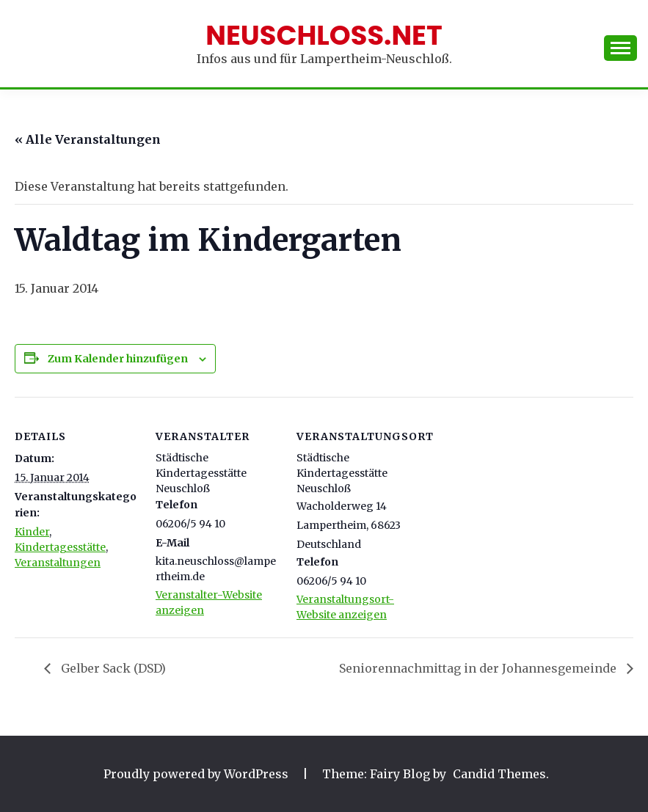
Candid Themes (499, 774)
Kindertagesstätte (60, 547)
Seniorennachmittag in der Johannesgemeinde (479, 668)
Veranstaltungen (58, 563)
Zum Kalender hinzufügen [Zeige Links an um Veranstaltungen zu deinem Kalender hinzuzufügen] (118, 359)
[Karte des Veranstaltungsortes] (515, 498)
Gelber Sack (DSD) (112, 668)
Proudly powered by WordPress (197, 774)
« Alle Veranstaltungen (88, 139)
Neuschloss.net (324, 35)
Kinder (32, 532)
